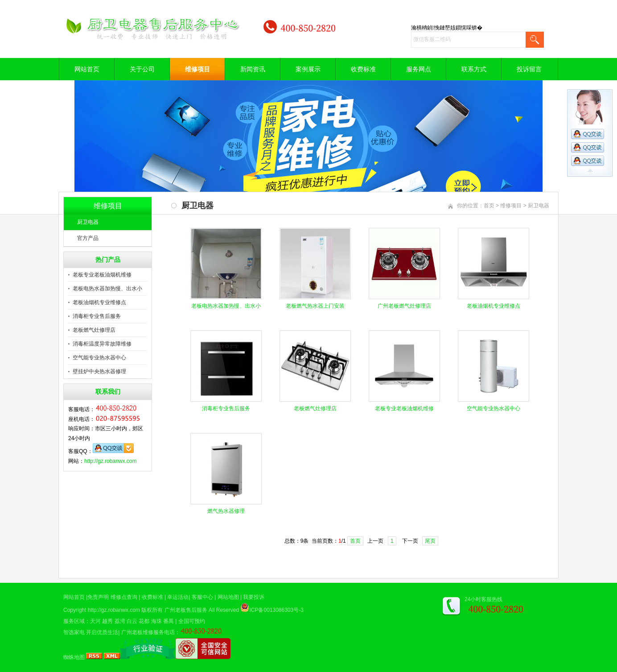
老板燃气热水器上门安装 (315, 306)
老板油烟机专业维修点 (99, 302)
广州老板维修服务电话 (148, 632)
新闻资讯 (253, 69)
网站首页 (87, 69)
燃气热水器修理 (226, 511)
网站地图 (228, 597)
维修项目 (197, 69)
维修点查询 (124, 597)
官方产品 (88, 238)
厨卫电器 (88, 222)
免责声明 (98, 597)
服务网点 (419, 69)
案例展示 (308, 69)
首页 (489, 206)
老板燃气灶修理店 (94, 330)
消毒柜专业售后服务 (97, 316)
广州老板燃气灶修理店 (404, 306)
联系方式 (474, 69)
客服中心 (202, 597)
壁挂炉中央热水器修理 (99, 371)
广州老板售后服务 (186, 610)
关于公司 (142, 69)
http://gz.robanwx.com (110, 461)
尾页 (430, 541)
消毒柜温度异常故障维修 (102, 344)
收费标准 (363, 69)
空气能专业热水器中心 (99, 358)
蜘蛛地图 (74, 657)
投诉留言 (529, 69)
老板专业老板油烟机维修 (102, 275)
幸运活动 (178, 597)
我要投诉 (254, 597)
